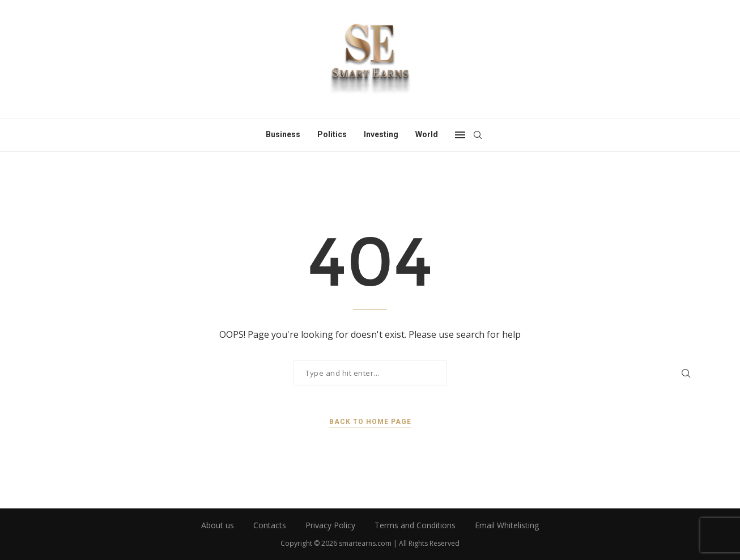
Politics (332, 134)
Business (283, 134)
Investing (381, 134)
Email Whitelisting (507, 525)
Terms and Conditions (415, 525)
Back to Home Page (370, 422)
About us (218, 525)
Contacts (270, 525)
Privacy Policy (330, 525)
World (427, 134)
